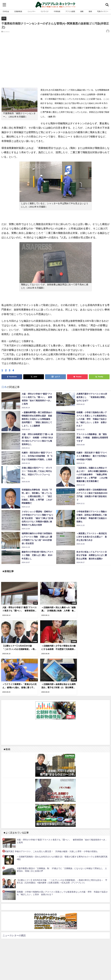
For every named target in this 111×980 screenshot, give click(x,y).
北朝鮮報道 (18, 11)
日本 (4, 18)
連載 (82, 11)
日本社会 (6, 11)
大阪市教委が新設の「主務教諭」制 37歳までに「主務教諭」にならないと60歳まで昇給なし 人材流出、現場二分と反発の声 (62, 829)
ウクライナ (45, 11)
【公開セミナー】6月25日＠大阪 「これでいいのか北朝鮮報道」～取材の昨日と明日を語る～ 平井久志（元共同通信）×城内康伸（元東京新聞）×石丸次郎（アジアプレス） (62, 841)
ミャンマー (31, 11)
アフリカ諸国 (70, 11)
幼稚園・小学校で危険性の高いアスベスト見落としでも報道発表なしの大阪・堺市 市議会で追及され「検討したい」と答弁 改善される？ (62, 852)
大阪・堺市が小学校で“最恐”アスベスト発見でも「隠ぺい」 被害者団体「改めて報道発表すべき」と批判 (62, 800)
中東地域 (57, 11)
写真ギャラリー (103, 11)
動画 (90, 11)
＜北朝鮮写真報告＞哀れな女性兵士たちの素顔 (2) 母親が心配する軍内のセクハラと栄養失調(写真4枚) (62, 817)
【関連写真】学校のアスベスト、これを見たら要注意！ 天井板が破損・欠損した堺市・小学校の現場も (50, 811)
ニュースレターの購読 (14, 895)
